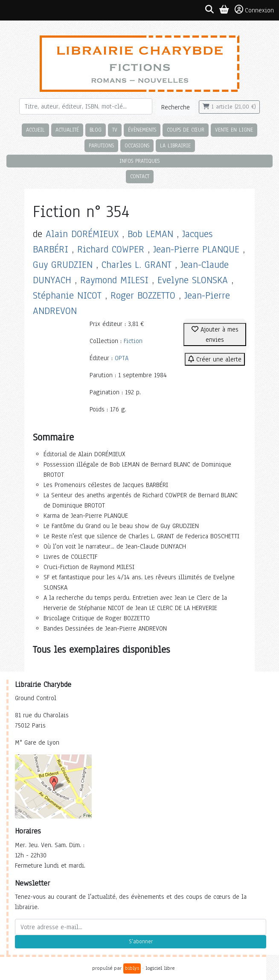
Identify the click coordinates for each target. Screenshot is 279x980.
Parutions (101, 145)
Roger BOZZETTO (143, 295)
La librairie (175, 145)
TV (115, 130)
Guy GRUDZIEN (63, 265)
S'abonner (141, 942)
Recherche (176, 107)
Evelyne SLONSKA (193, 280)
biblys (132, 968)
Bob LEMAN (150, 234)
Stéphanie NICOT (67, 295)
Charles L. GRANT (137, 265)
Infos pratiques (139, 161)
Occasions (137, 145)
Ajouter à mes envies (215, 334)
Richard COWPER (111, 249)
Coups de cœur (186, 130)
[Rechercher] (86, 106)
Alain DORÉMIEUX (82, 234)
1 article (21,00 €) (229, 107)
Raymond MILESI (114, 280)
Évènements (142, 130)
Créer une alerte (215, 359)
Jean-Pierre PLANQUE (196, 249)
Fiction (133, 341)
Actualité (67, 130)
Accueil (35, 130)
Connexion (254, 10)
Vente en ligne (234, 130)
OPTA (122, 358)
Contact (140, 176)
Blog (96, 130)
